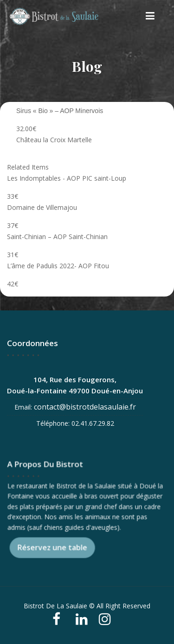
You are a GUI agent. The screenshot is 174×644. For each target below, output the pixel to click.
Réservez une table (52, 547)
